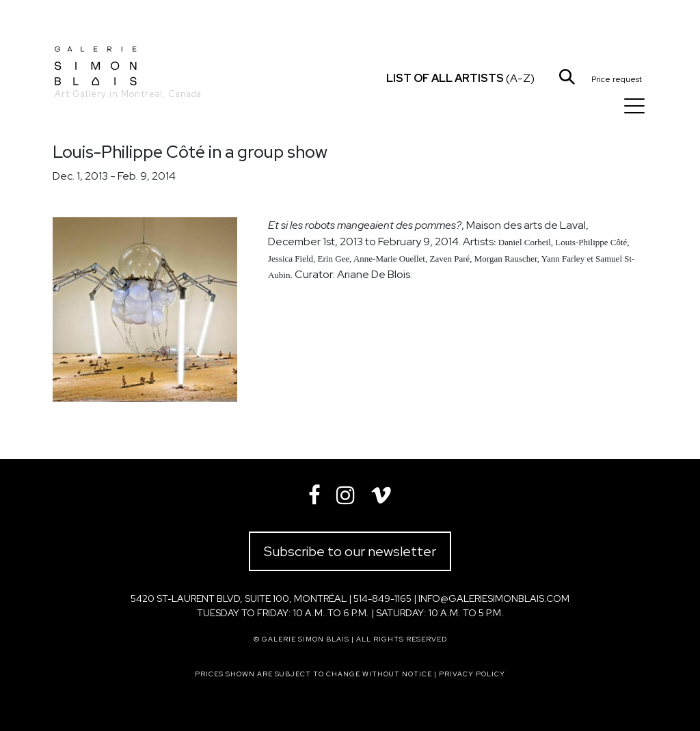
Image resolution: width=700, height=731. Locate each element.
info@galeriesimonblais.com (494, 598)
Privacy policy (472, 674)
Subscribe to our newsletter (350, 551)
